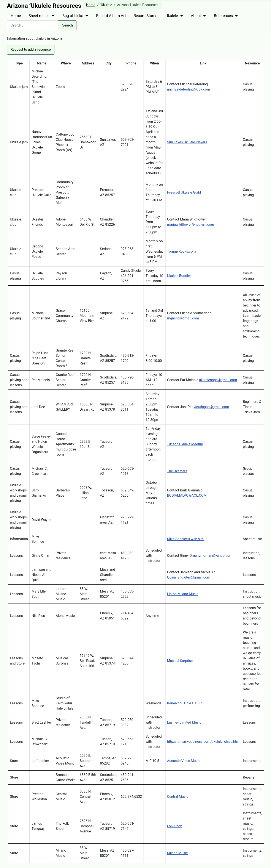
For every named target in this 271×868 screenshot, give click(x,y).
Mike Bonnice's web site (185, 539)
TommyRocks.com (181, 251)
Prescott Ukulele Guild (184, 192)
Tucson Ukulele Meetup (185, 444)
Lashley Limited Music (184, 722)
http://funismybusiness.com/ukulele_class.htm (203, 742)
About (196, 16)
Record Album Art (111, 16)
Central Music (178, 797)
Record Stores (145, 16)
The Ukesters (177, 471)
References (223, 16)
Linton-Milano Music (183, 594)
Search (67, 25)
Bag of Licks (73, 16)
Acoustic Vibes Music (184, 761)
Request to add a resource (31, 49)
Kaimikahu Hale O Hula (185, 703)
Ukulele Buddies (179, 276)
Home (16, 16)
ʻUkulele (171, 16)
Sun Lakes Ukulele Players (187, 142)
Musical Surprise (180, 661)
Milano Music (177, 853)
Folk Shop (175, 826)
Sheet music (39, 16)
